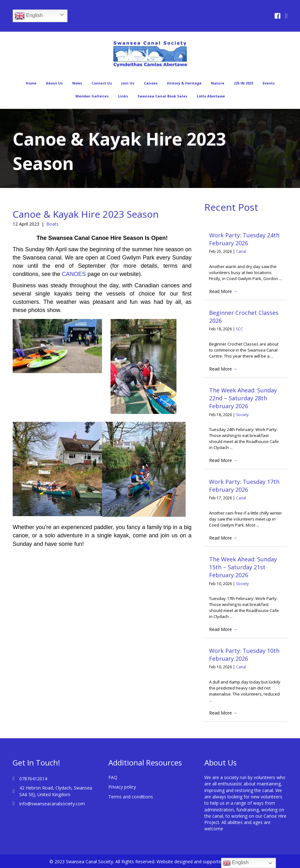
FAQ (113, 777)
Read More (223, 291)
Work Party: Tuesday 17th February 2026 (244, 486)
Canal (241, 251)
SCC (239, 329)
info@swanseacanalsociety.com (52, 804)
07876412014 (33, 779)
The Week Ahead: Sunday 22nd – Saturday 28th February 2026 (243, 398)
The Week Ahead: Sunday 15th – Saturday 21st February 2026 (243, 567)
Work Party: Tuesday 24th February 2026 (244, 239)
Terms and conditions (131, 797)
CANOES (74, 274)
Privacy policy (122, 787)
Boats (52, 224)
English (29, 16)
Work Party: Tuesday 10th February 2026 (244, 655)
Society (242, 415)
